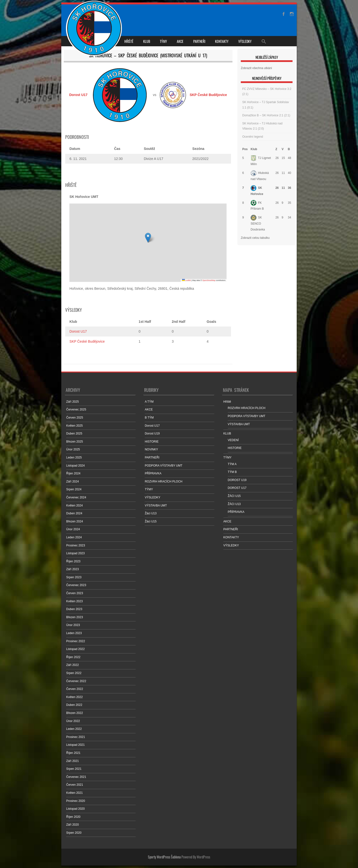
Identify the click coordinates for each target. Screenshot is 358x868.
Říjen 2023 (73, 561)
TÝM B (232, 472)
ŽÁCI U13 (234, 504)
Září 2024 (72, 482)
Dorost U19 (152, 434)
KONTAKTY (222, 41)
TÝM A (232, 464)
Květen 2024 (74, 506)
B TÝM (149, 418)
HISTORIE (152, 442)
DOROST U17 (237, 488)
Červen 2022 (75, 689)
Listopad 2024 (75, 466)
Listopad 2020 (75, 809)
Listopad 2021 (75, 745)
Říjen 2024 (73, 473)
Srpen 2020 (74, 833)
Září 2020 (72, 825)
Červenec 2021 (76, 777)
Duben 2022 (74, 705)
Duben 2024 (74, 513)
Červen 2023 (75, 593)
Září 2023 (72, 569)
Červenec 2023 (76, 585)
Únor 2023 (73, 625)
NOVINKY (151, 449)
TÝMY (163, 41)
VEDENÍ (233, 440)
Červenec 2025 (76, 410)
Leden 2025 (74, 458)
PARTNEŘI (199, 41)
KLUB (147, 41)
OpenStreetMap (209, 280)
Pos (245, 149)
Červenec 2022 (76, 681)
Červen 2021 (75, 785)
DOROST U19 (237, 480)
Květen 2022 (74, 697)
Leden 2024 (74, 537)
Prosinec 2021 (76, 737)
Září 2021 (72, 761)
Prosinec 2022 (76, 641)
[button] (148, 238)
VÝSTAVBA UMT (156, 506)
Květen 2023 (74, 601)
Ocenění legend (253, 137)
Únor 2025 (73, 449)
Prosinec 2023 (76, 545)
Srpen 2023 (74, 577)
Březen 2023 (75, 617)
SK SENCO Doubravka (258, 223)
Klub (254, 149)
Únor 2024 (73, 529)
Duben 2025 (74, 434)
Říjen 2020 (73, 817)
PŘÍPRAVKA (153, 473)
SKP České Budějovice (87, 341)
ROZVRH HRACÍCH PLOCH (163, 482)
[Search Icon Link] (264, 41)
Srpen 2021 (74, 769)
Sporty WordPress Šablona (164, 857)
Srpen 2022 (74, 673)
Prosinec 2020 (76, 801)
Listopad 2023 (75, 553)
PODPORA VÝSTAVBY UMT (163, 466)
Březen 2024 (75, 521)
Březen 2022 (75, 713)
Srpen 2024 (74, 489)
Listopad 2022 (75, 649)
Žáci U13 (151, 513)
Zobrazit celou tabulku (255, 238)
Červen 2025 (75, 418)
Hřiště (129, 41)
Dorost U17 (78, 331)
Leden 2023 (74, 633)
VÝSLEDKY (245, 41)
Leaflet (186, 280)
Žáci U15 (151, 521)
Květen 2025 (74, 426)
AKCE (180, 41)
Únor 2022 (73, 721)
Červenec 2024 (76, 497)
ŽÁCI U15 (234, 496)
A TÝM (149, 402)
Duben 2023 (74, 609)
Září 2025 (72, 402)
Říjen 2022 (73, 657)
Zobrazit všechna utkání (256, 68)
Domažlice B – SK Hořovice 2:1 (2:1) (266, 115)
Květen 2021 (74, 793)
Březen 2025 (75, 442)
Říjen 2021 (73, 753)
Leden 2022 (74, 729)
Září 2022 (72, 665)
